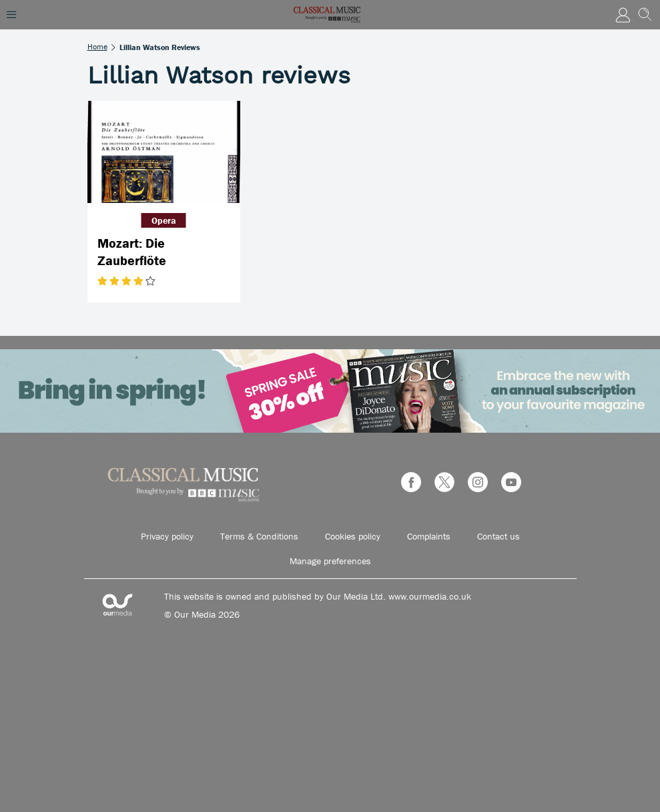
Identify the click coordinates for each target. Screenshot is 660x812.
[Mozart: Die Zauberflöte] (164, 152)
